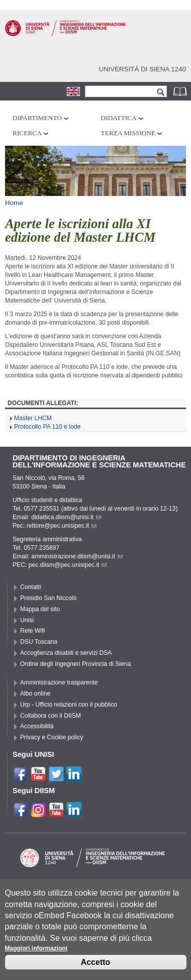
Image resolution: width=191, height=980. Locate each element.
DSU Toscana (39, 642)
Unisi (27, 620)
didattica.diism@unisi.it (66, 517)
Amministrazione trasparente (59, 682)
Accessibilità (37, 726)
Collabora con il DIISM (51, 716)
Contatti (31, 587)
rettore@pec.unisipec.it (62, 526)
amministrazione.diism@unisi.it (77, 556)
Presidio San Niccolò (48, 598)
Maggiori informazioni (36, 954)
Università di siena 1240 (142, 69)
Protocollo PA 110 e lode (47, 427)
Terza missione (128, 133)
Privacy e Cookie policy (52, 737)
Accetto (96, 968)
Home (14, 203)
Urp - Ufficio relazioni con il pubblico (69, 705)
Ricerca (27, 133)
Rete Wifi (32, 631)
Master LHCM (33, 418)
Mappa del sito (40, 609)
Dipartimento (37, 118)
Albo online (35, 694)
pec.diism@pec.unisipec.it (68, 565)
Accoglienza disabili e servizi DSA (66, 653)
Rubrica (181, 91)
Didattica (119, 118)
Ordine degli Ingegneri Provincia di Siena (75, 664)
